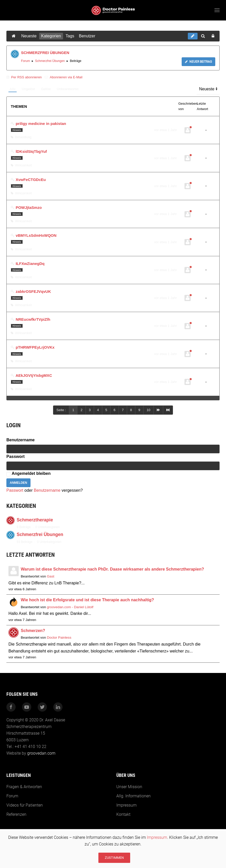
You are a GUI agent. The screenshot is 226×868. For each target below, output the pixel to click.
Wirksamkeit (21, 165)
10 (148, 410)
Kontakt (123, 814)
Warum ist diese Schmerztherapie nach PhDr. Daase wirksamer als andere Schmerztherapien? (112, 569)
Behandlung (21, 137)
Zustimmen (114, 858)
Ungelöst (28, 89)
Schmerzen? (33, 631)
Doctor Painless (59, 637)
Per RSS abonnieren (24, 77)
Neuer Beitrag (198, 62)
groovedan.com (41, 753)
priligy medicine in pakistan (41, 124)
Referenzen (16, 814)
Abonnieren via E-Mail (63, 77)
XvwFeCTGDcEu (31, 180)
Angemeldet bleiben (31, 473)
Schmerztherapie (35, 520)
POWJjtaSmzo (29, 207)
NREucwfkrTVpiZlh (33, 319)
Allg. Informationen (133, 796)
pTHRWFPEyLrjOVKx (35, 347)
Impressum (157, 837)
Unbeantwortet (68, 89)
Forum (25, 61)
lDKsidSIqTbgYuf (31, 151)
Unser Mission (129, 787)
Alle (13, 89)
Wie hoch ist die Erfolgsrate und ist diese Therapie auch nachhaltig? (87, 600)
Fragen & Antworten (24, 787)
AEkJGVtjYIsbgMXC (34, 375)
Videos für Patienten (24, 805)
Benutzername (20, 440)
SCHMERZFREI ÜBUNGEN (45, 53)
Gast (51, 576)
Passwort (16, 457)
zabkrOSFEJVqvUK (33, 291)
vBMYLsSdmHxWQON (36, 235)
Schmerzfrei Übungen (50, 61)
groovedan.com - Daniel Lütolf (70, 607)
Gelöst (46, 89)
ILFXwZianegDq (30, 264)
